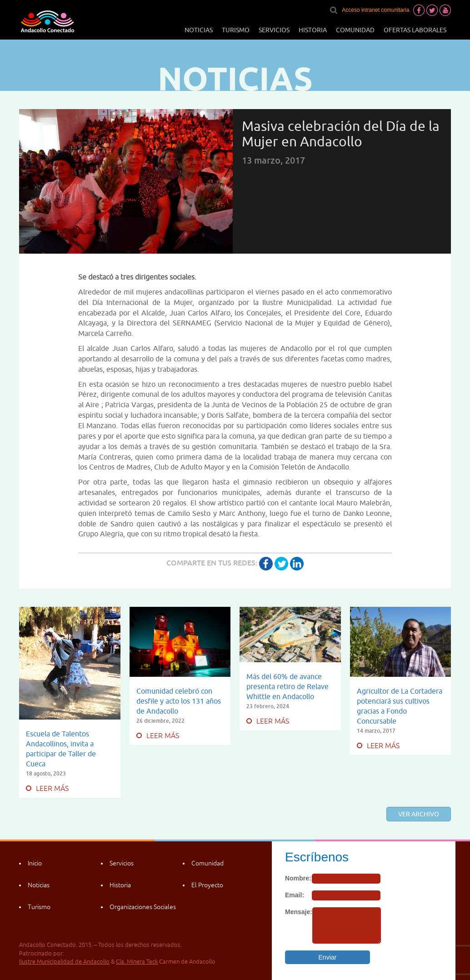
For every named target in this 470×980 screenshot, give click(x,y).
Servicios (274, 30)
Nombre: (298, 878)
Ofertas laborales (415, 30)
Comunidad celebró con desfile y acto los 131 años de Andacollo (179, 701)
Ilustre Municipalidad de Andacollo (64, 962)
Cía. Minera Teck (137, 962)
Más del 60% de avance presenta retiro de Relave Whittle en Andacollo (287, 686)
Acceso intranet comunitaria (375, 10)
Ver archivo (419, 814)
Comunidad (355, 30)
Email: (295, 895)
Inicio (35, 863)
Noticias (199, 30)
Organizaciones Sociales (143, 907)
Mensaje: (299, 912)
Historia (313, 30)
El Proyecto (207, 885)
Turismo (236, 30)
